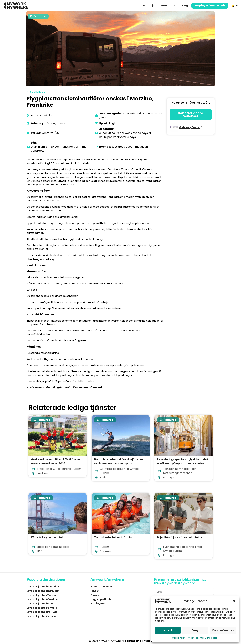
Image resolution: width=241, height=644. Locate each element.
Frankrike (46, 116)
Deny (195, 630)
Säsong (52, 123)
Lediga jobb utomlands (158, 5)
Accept (168, 630)
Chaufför (129, 114)
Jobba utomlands (101, 587)
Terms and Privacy (139, 641)
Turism (105, 118)
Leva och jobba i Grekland (43, 599)
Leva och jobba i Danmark (43, 591)
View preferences (223, 630)
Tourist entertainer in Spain (113, 537)
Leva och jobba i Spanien (42, 616)
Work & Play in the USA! (47, 537)
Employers (98, 603)
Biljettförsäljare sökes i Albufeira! (180, 537)
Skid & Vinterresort (150, 114)
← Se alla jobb (36, 92)
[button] (234, 601)
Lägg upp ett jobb (101, 599)
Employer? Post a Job (210, 5)
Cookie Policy (179, 638)
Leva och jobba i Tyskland (43, 595)
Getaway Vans (191, 127)
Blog (185, 5)
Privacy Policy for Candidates (202, 638)
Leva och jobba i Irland (41, 604)
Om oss (95, 595)
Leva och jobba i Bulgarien (43, 587)
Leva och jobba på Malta (42, 608)
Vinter (63, 123)
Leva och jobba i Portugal (42, 612)
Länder (95, 591)
